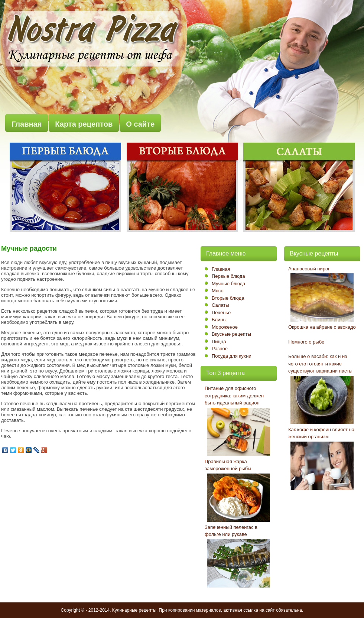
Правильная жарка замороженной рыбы (228, 465)
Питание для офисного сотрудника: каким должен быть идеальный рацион (234, 396)
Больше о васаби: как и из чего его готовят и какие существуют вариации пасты (320, 364)
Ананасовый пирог (309, 269)
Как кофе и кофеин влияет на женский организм (321, 433)
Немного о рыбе (306, 342)
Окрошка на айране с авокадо (322, 327)
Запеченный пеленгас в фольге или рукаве (231, 531)
